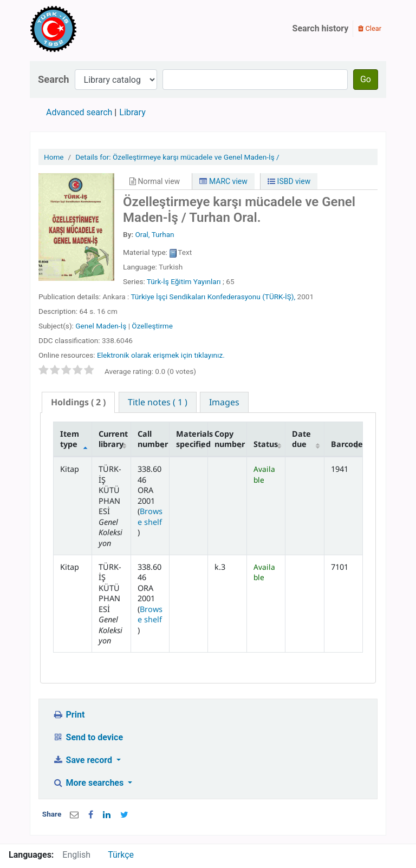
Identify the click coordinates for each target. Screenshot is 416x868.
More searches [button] (89, 783)
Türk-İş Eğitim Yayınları (184, 281)
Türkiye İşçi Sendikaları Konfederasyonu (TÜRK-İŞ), (213, 297)
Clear (370, 28)
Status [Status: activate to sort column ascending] (266, 444)
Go (366, 79)
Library (132, 112)
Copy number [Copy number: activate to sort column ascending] (230, 439)
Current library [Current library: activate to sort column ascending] (113, 439)
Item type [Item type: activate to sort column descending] (70, 439)
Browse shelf (150, 516)
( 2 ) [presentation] (78, 402)
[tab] (78, 402)
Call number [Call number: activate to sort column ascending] (153, 439)
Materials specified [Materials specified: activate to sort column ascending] (192, 439)
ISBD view (289, 181)
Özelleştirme (152, 326)
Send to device (88, 737)
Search (54, 79)
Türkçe (121, 855)
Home (54, 157)
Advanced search (79, 112)
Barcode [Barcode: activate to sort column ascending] (347, 444)
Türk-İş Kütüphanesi (84, 29)
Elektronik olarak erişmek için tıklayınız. (161, 355)
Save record (83, 760)
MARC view (223, 181)
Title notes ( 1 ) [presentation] (158, 402)
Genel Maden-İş (101, 326)
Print (69, 715)
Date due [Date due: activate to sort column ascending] (301, 439)
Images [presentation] (224, 402)
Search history (321, 28)
